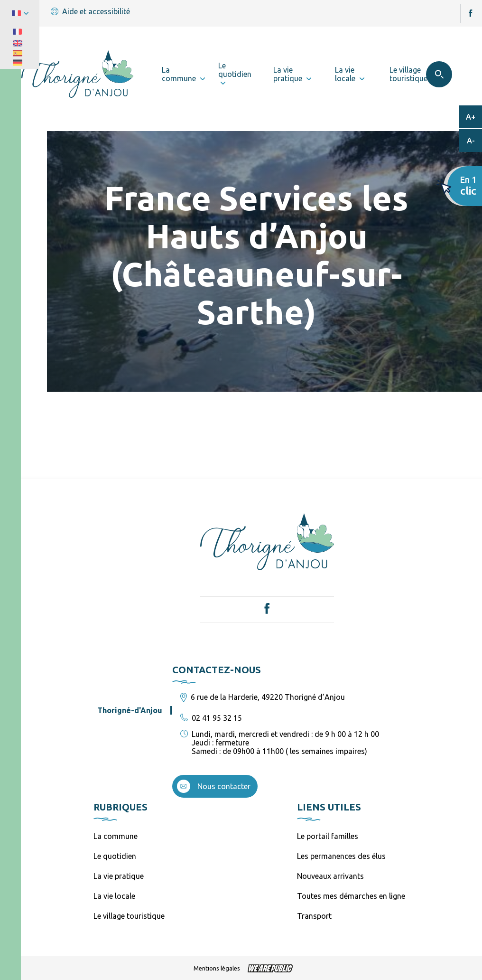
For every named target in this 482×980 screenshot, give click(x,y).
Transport (314, 916)
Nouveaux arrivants (330, 876)
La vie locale (114, 896)
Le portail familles (328, 836)
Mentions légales (217, 968)
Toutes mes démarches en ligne (351, 896)
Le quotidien (115, 856)
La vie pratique (119, 876)
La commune (116, 836)
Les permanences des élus (341, 856)
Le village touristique (129, 916)
